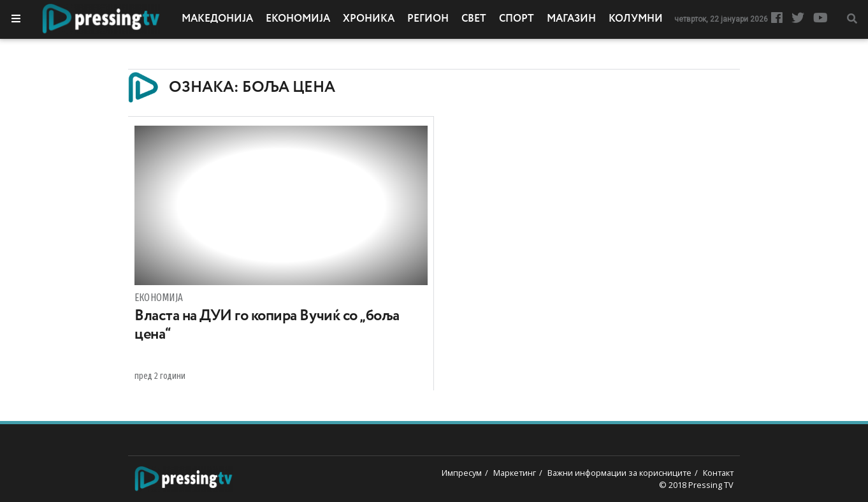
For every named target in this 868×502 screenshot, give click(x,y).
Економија (298, 19)
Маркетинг (515, 473)
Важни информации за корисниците (619, 473)
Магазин (571, 19)
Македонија (217, 19)
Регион (428, 19)
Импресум (462, 473)
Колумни (636, 19)
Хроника (369, 19)
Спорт (517, 19)
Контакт (718, 473)
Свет (474, 19)
